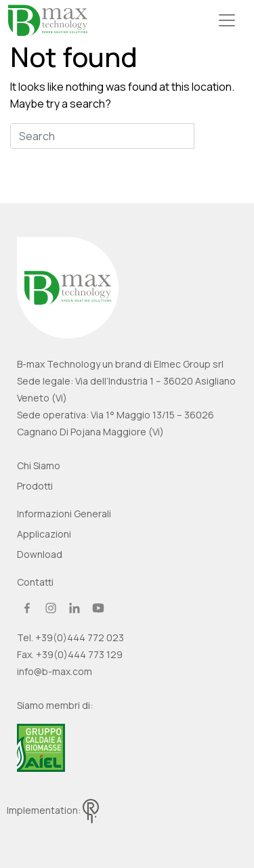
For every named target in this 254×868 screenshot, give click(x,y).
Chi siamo (39, 465)
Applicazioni (44, 534)
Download (40, 554)
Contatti (35, 582)
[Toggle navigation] (227, 20)
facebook (27, 608)
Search (219, 136)
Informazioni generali (64, 514)
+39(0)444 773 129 (79, 654)
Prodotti (35, 486)
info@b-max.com (55, 671)
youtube (98, 608)
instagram (51, 608)
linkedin (75, 608)
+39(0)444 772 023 (80, 637)
